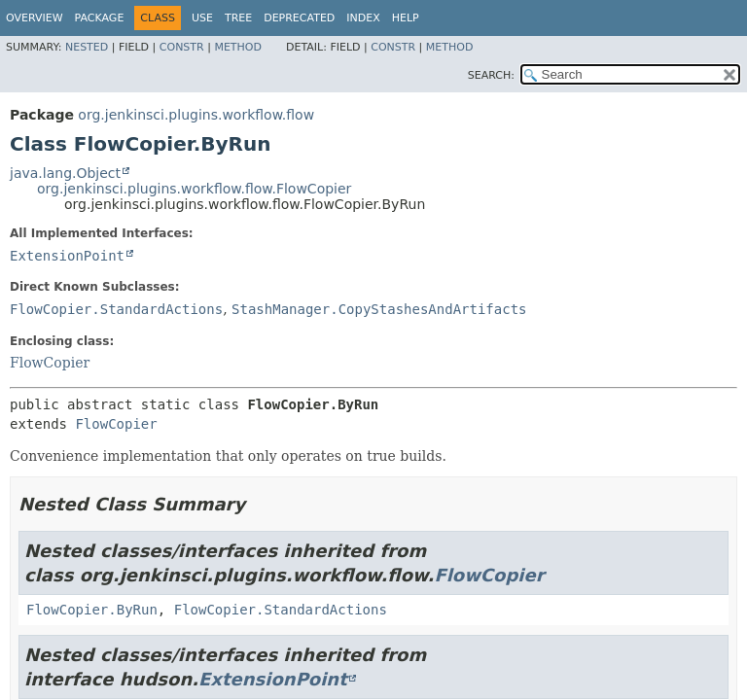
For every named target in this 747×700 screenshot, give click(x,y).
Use (202, 18)
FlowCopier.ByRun (92, 610)
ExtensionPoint (67, 256)
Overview (35, 18)
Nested (87, 47)
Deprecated (299, 18)
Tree (238, 18)
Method (238, 47)
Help (406, 18)
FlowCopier (50, 363)
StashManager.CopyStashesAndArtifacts (379, 309)
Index (363, 18)
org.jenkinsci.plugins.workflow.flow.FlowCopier (194, 189)
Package (100, 18)
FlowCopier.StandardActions (116, 309)
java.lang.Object (65, 173)
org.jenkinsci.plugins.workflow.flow (196, 115)
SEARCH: (491, 75)
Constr (182, 47)
